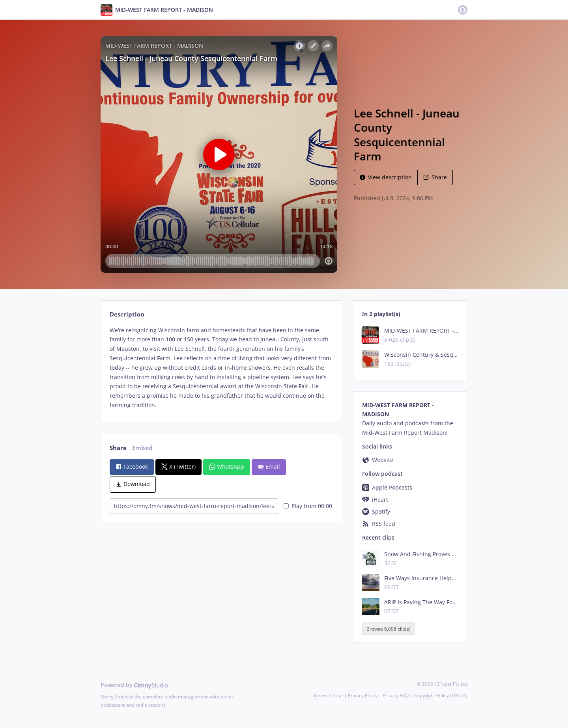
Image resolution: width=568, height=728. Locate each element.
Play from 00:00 (308, 506)
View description (386, 177)
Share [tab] (118, 448)
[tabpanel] (221, 368)
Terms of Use (328, 695)
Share (435, 177)
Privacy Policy (363, 695)
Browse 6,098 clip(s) (389, 629)
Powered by (134, 685)
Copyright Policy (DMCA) (441, 695)
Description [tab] (127, 314)
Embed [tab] (142, 448)
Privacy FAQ (396, 695)
